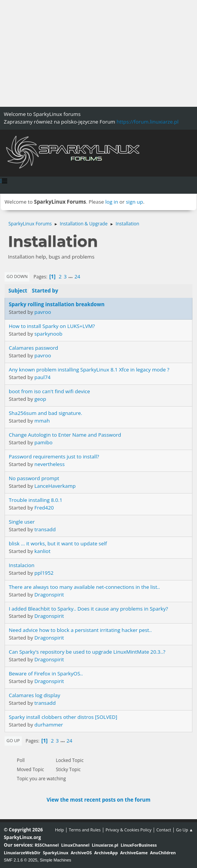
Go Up (13, 740)
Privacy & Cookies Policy (128, 830)
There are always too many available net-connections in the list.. (84, 587)
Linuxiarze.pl (105, 845)
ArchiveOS (81, 853)
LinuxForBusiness (139, 845)
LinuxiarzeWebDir (22, 853)
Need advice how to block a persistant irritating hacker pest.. (80, 630)
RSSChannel (47, 845)
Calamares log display (35, 695)
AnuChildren (163, 853)
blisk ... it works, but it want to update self (58, 543)
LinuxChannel (75, 845)
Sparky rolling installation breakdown (57, 304)
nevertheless (49, 464)
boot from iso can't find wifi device (49, 391)
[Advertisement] (98, 53)
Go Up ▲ (185, 830)
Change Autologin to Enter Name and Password (65, 435)
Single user (22, 522)
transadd (45, 529)
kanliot (42, 551)
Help (59, 830)
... (71, 276)
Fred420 (44, 508)
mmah (42, 421)
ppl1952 (44, 573)
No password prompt (34, 478)
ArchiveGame (134, 853)
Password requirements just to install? (54, 457)
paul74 (42, 377)
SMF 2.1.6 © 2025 (21, 860)
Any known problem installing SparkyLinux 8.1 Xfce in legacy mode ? (89, 370)
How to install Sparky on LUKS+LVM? (52, 326)
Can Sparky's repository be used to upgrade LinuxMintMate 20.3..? (87, 652)
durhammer (49, 725)
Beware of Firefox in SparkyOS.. (46, 674)
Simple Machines (55, 860)
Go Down (17, 276)
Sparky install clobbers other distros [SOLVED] (63, 717)
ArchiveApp (106, 853)
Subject (18, 291)
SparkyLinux (56, 853)
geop (40, 399)
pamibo (43, 442)
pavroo (43, 312)
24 (77, 276)
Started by (45, 291)
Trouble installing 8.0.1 (36, 500)
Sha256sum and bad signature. (45, 413)
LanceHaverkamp (55, 486)
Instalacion (22, 565)
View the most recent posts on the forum (98, 800)
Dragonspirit (49, 595)
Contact (164, 830)
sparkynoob (48, 334)
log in (112, 202)
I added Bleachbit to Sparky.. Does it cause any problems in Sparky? (88, 609)
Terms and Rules (85, 830)
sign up (135, 202)
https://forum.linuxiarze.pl (147, 122)
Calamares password (33, 348)
